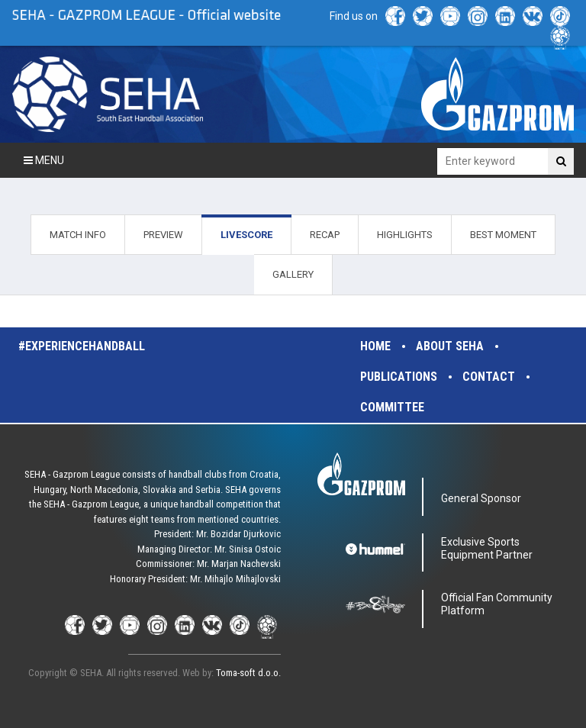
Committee (392, 407)
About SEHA (450, 346)
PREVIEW (163, 235)
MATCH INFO (78, 235)
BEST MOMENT (503, 235)
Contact (489, 377)
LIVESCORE (246, 235)
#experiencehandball (82, 346)
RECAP (325, 235)
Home (375, 346)
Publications (399, 377)
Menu (44, 160)
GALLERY (293, 274)
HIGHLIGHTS (405, 235)
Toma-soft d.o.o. (248, 673)
